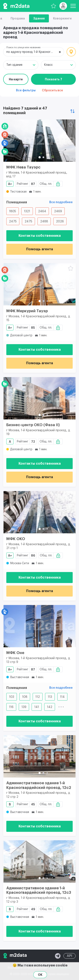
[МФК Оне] (39, 626)
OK (40, 975)
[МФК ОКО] (39, 512)
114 (62, 697)
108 (25, 697)
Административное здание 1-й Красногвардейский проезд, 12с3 (39, 890)
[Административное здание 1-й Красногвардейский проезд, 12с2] (39, 756)
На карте (16, 79)
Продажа (18, 18)
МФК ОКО (16, 539)
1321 (27, 211)
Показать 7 (54, 79)
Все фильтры (26, 90)
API (70, 956)
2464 (42, 211)
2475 (13, 222)
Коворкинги (62, 18)
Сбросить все (52, 90)
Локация (71, 52)
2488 (44, 222)
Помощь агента (39, 249)
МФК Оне (15, 653)
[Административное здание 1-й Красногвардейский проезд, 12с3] (39, 861)
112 (38, 697)
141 (37, 707)
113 (50, 697)
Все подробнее (61, 202)
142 (50, 707)
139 (24, 707)
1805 (13, 211)
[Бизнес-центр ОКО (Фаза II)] (39, 398)
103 (12, 697)
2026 (60, 222)
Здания (39, 18)
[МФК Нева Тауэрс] (39, 141)
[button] (40, 157)
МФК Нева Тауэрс (23, 167)
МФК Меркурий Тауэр (27, 311)
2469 (58, 211)
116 (11, 707)
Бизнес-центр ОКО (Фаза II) (33, 425)
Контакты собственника (40, 236)
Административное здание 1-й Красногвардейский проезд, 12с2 (39, 785)
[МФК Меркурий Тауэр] (39, 284)
